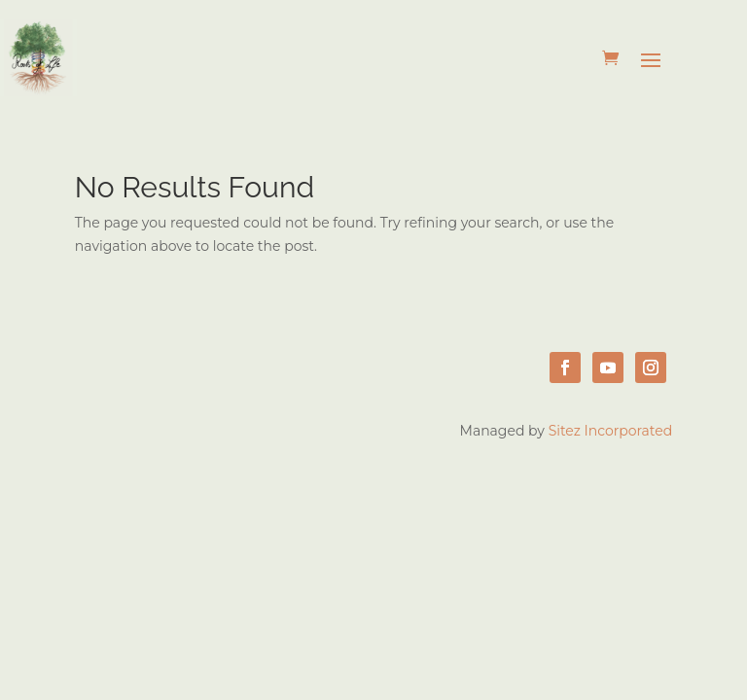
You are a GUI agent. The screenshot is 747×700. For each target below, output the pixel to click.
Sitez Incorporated (611, 431)
